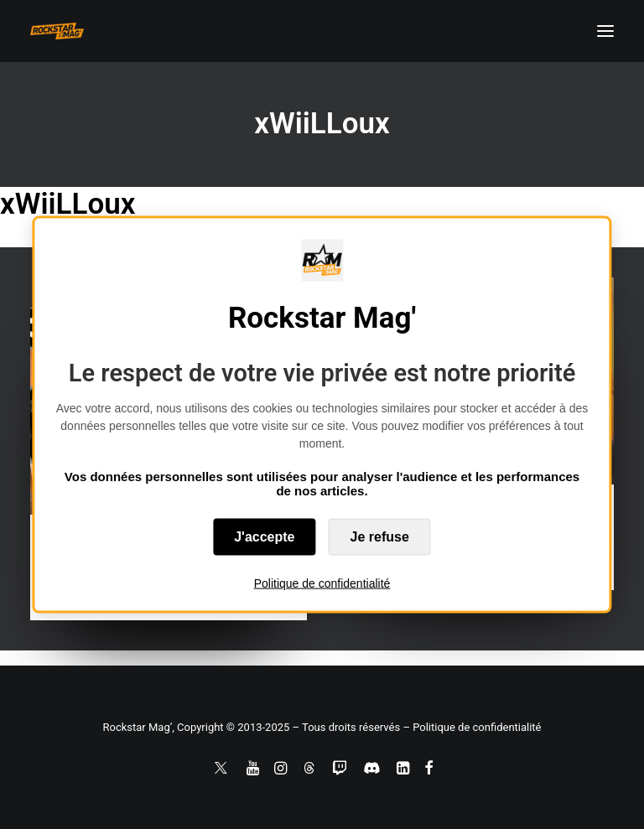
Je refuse (380, 537)
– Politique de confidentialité (472, 727)
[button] (605, 31)
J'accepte (264, 537)
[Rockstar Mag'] (57, 31)
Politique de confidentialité (322, 583)
